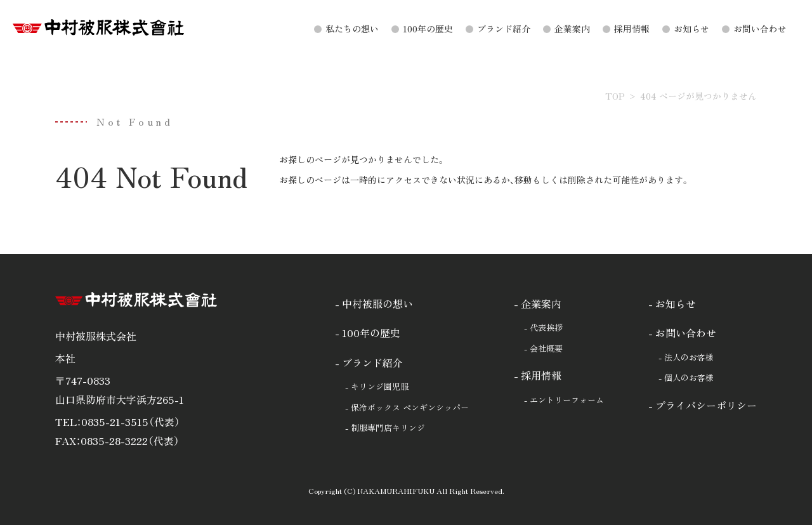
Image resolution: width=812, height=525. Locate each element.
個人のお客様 (689, 377)
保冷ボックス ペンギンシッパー (410, 407)
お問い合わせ (760, 29)
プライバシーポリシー (706, 405)
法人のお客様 (689, 357)
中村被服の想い (377, 303)
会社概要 (546, 348)
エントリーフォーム (567, 400)
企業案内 (572, 29)
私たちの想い (352, 29)
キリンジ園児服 (380, 386)
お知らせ (691, 29)
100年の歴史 (428, 29)
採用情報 (632, 29)
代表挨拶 (546, 327)
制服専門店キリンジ (388, 428)
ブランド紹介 (504, 29)
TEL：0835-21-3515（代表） (118, 422)
